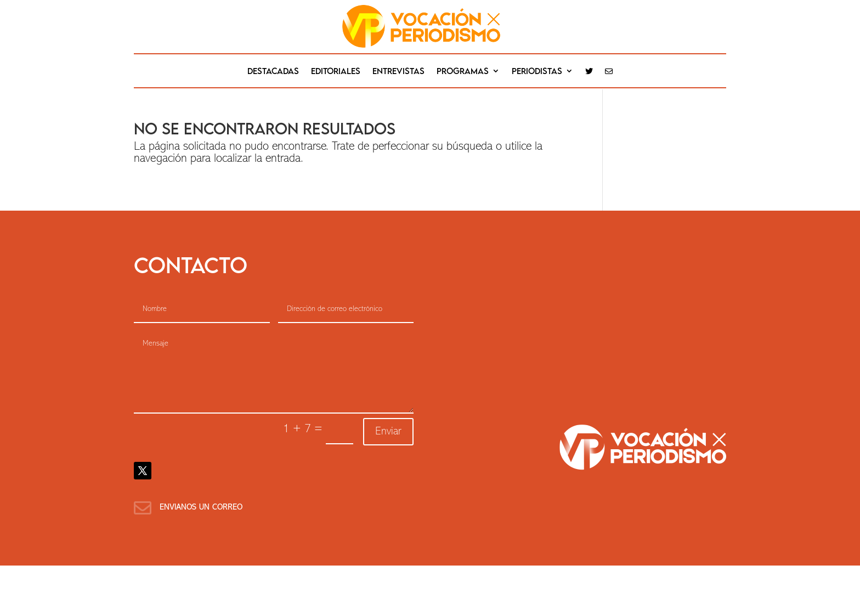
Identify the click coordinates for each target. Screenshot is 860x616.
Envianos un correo (201, 508)
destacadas (273, 71)
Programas (463, 71)
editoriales (336, 71)
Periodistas (537, 71)
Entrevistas (398, 71)
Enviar (388, 432)
